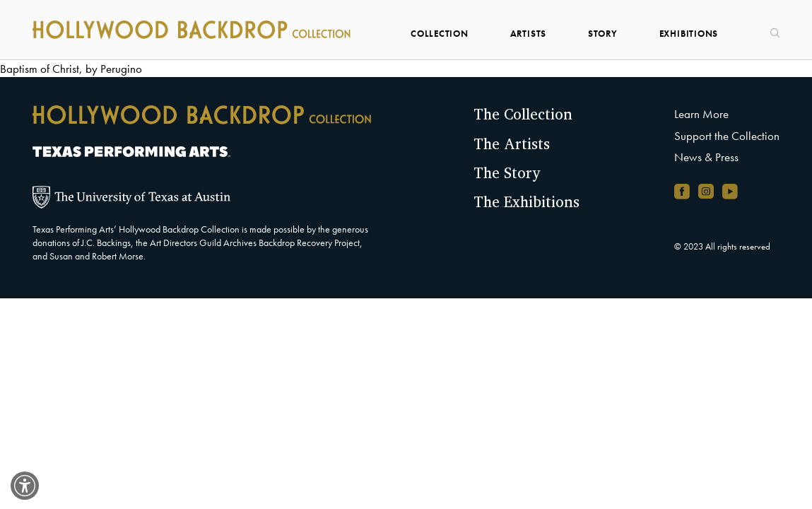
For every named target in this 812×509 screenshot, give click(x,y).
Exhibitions (689, 34)
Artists (529, 34)
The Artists (512, 144)
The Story (507, 172)
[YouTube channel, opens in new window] (730, 191)
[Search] (770, 28)
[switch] (25, 486)
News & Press (706, 157)
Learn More (701, 114)
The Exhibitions (526, 201)
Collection (440, 34)
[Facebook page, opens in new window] (682, 191)
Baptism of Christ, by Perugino (71, 69)
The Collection (523, 114)
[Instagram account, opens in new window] (706, 191)
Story (603, 34)
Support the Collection (727, 136)
